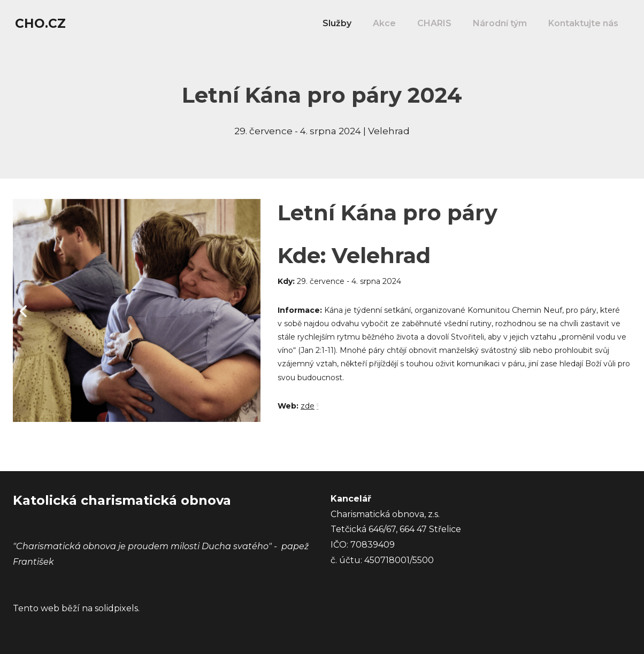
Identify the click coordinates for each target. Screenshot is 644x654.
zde (308, 413)
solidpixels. (117, 608)
